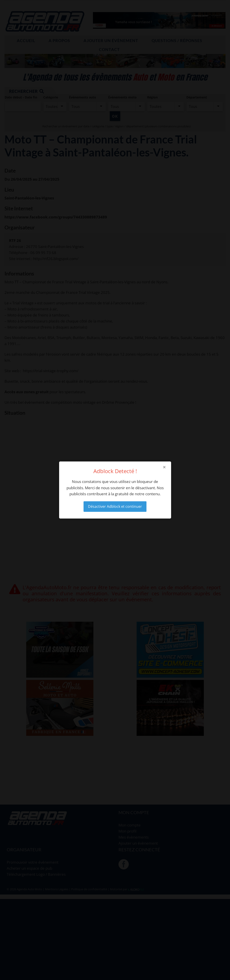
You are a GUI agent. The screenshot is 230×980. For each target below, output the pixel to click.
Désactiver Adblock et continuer (115, 506)
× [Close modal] (164, 467)
